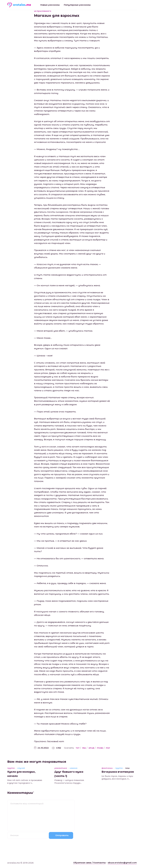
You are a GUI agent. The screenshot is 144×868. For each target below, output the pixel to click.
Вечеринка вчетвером (118, 772)
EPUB (91, 748)
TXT (78, 748)
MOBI (100, 748)
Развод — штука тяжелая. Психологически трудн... (69, 782)
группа (11, 768)
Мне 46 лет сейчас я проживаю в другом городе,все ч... (25, 782)
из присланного (43, 11)
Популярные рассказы (77, 5)
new (127, 768)
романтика (61, 768)
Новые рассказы (50, 5)
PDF (108, 748)
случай (21, 768)
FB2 (84, 748)
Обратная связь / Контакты (90, 863)
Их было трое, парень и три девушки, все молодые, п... (117, 778)
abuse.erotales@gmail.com (122, 863)
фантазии (107, 768)
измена (73, 768)
